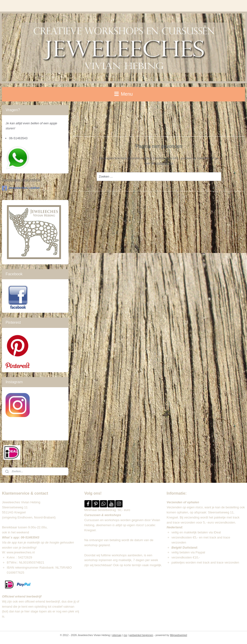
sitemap (117, 635)
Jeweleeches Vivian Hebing (21, 180)
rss (125, 635)
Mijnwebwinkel (179, 635)
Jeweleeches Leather (21, 188)
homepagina (164, 163)
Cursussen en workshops (102, 520)
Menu (123, 94)
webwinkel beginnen (141, 635)
